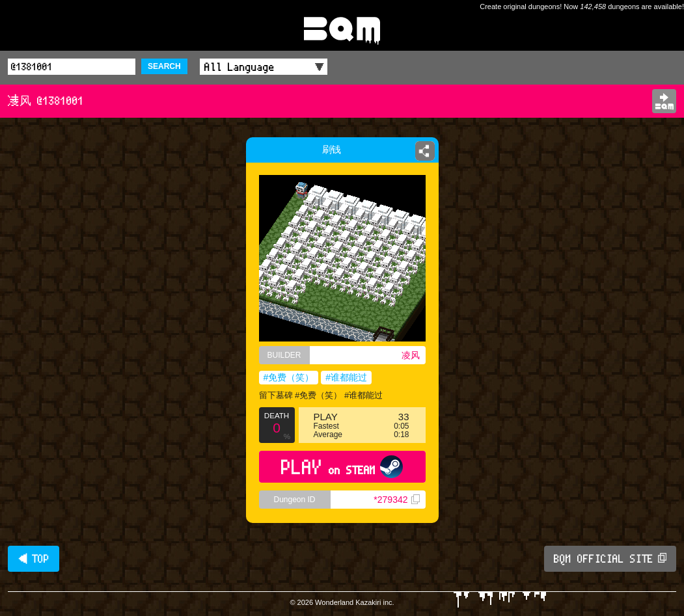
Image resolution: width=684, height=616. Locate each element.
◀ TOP (34, 559)
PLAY (342, 467)
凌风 (411, 355)
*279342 (396, 500)
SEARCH (164, 66)
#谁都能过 (346, 377)
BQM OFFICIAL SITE (610, 559)
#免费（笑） (289, 377)
